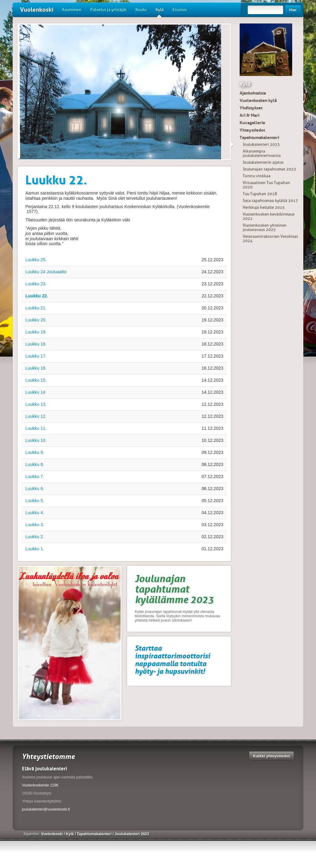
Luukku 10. (36, 440)
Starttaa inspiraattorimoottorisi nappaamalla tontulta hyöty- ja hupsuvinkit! (172, 660)
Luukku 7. (35, 476)
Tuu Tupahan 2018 (260, 194)
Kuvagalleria (252, 123)
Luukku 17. (36, 356)
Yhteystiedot (252, 130)
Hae (293, 10)
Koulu (141, 10)
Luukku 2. (35, 537)
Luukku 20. (36, 320)
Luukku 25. (36, 260)
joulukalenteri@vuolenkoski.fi (46, 809)
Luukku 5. (35, 501)
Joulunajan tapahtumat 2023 (269, 169)
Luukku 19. (36, 332)
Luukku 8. (35, 464)
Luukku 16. (36, 368)
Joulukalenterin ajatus (263, 162)
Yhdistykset (251, 108)
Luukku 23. (36, 284)
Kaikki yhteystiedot (272, 756)
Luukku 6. (35, 489)
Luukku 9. (35, 452)
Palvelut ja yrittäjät (108, 10)
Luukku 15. (36, 380)
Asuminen (72, 10)
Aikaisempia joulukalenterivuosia (262, 153)
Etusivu (180, 10)
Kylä (160, 12)
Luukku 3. (35, 525)
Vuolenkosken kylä (258, 100)
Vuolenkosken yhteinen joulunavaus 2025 (265, 227)
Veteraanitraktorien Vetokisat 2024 (270, 239)
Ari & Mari (250, 115)
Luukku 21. (36, 308)
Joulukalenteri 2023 (261, 144)
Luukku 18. (36, 344)
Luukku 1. (35, 549)
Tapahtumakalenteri (259, 137)
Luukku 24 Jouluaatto (46, 272)
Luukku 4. (35, 513)
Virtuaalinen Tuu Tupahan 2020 (266, 185)
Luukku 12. (36, 416)
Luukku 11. (36, 428)
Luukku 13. (36, 404)
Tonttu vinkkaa (257, 176)
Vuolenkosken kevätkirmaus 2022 (269, 216)
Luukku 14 (35, 392)
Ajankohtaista (253, 93)
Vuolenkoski (37, 10)
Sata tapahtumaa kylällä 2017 (270, 201)
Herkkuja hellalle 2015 (264, 207)
